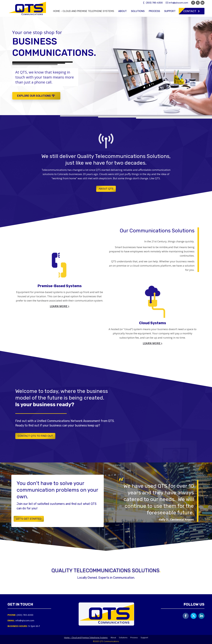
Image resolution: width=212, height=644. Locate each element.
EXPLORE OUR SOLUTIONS (36, 96)
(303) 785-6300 (153, 3)
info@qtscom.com (177, 3)
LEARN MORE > (153, 343)
